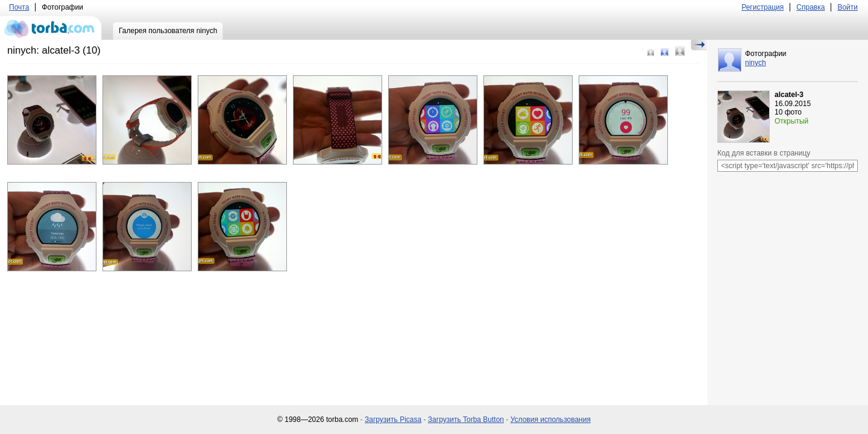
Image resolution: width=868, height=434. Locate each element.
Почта (19, 7)
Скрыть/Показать (699, 45)
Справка (810, 7)
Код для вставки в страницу (764, 153)
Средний (665, 52)
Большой (680, 51)
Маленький (651, 53)
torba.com (51, 28)
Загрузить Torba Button (466, 420)
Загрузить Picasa (393, 420)
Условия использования (551, 420)
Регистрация (763, 7)
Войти (848, 7)
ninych (756, 63)
